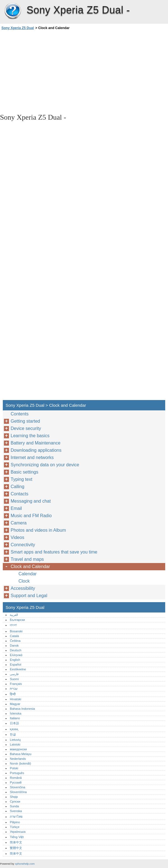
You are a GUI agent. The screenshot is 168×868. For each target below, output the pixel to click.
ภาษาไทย (16, 817)
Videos (17, 537)
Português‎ (17, 773)
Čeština (15, 641)
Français (16, 684)
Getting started (25, 421)
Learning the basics (30, 436)
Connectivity (23, 545)
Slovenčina (17, 787)
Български (17, 620)
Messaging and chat (31, 501)
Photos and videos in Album (38, 530)
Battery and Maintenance (36, 443)
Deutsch (16, 650)
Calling (17, 487)
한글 (13, 734)
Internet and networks (32, 457)
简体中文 (16, 842)
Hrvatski (15, 699)
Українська (18, 832)
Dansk (14, 645)
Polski (14, 768)
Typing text (21, 479)
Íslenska (16, 713)
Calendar (28, 574)
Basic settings (25, 472)
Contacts (19, 494)
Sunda (14, 806)
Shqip (14, 797)
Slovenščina (18, 792)
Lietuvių (15, 740)
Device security (26, 428)
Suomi (14, 679)
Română (16, 778)
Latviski (15, 744)
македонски (18, 749)
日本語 (14, 723)
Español (15, 664)
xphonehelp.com (25, 864)
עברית (14, 689)
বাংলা (13, 625)
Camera (19, 523)
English (15, 660)
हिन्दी (13, 694)
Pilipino (15, 822)
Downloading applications (36, 450)
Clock (24, 581)
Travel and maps (27, 559)
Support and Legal (29, 596)
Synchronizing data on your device (45, 465)
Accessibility (23, 588)
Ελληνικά (16, 655)
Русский (16, 782)
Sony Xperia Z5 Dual (13, 11)
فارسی (14, 674)
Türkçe (15, 827)
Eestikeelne (18, 669)
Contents (20, 414)
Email (16, 508)
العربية (14, 615)
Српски (15, 801)
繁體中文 (16, 848)
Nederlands (18, 759)
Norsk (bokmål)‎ (20, 763)
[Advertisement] (50, 71)
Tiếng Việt (17, 837)
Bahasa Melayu (21, 754)
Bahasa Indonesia (22, 709)
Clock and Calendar (30, 567)
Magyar (15, 704)
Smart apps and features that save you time (54, 552)
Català (14, 636)
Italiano (15, 718)
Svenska (16, 811)
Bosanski (16, 631)
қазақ (14, 729)
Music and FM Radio (31, 516)
